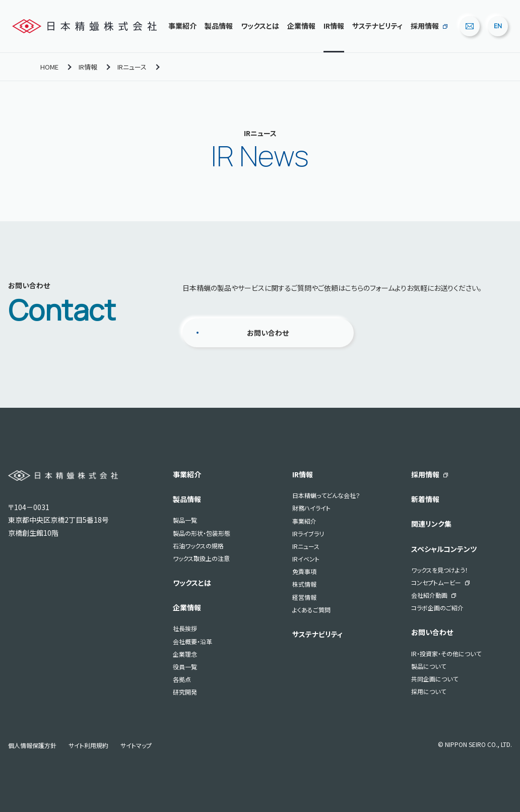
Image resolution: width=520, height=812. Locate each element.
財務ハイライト (311, 508)
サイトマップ (136, 745)
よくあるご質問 (311, 610)
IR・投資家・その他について (446, 653)
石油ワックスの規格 (198, 546)
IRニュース (132, 67)
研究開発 (185, 692)
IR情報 (334, 26)
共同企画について (435, 679)
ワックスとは (260, 26)
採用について (429, 691)
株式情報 (304, 584)
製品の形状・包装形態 (202, 533)
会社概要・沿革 (192, 641)
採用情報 (425, 26)
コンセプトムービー (436, 582)
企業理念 (185, 654)
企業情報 (301, 26)
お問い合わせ (268, 333)
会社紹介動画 (429, 595)
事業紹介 (182, 26)
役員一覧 (185, 667)
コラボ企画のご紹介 (437, 608)
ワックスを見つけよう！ (440, 570)
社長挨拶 (185, 628)
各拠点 (182, 679)
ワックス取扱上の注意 (201, 558)
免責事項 (304, 571)
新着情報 (425, 499)
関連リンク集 (431, 524)
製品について (429, 666)
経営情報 (304, 597)
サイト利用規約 (88, 745)
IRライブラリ (308, 534)
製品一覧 (185, 520)
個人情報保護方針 (32, 745)
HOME (49, 67)
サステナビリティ (377, 26)
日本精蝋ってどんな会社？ (326, 495)
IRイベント (306, 559)
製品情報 (219, 26)
